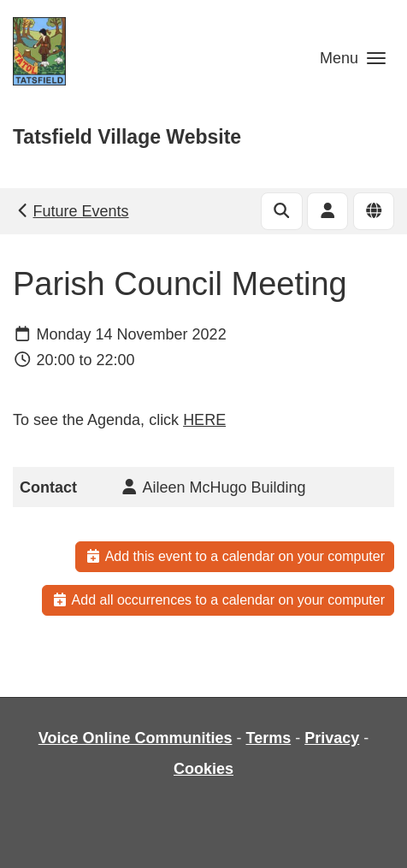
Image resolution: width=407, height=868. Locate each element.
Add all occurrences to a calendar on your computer (218, 600)
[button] (353, 58)
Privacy (332, 738)
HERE (204, 420)
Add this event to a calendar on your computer (235, 556)
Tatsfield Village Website (127, 137)
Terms (268, 738)
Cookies (203, 769)
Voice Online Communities (136, 738)
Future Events (71, 211)
